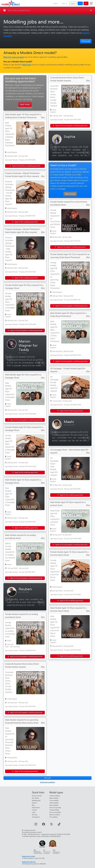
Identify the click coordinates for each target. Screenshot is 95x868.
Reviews (34, 803)
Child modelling (54, 803)
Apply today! (25, 104)
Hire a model (70, 194)
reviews (55, 3)
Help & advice (36, 808)
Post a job (86, 41)
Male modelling (54, 798)
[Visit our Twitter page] (51, 825)
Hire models (35, 798)
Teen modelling (54, 801)
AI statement (36, 817)
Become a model (37, 796)
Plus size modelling (55, 812)
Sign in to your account (14, 57)
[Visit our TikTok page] (59, 825)
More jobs (48, 778)
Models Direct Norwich (29, 862)
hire (80, 3)
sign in (73, 3)
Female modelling (55, 796)
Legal (34, 812)
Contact (34, 810)
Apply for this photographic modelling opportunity (25, 330)
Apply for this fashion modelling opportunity (25, 166)
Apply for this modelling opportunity (25, 222)
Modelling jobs (36, 801)
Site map (35, 815)
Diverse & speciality (55, 808)
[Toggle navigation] (91, 3)
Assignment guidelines (47, 782)
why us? (64, 3)
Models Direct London (28, 856)
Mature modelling (55, 815)
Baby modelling (54, 805)
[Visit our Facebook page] (44, 825)
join (86, 3)
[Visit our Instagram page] (36, 825)
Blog (33, 805)
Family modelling (54, 810)
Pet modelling (53, 817)
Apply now (27, 65)
